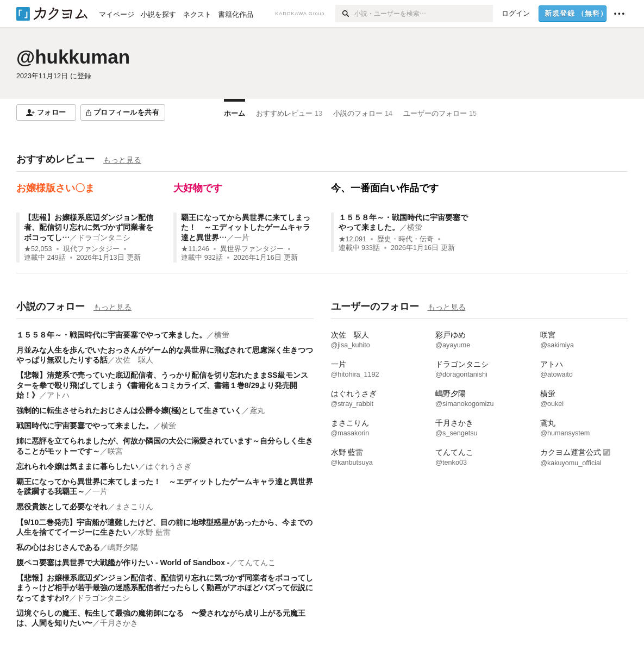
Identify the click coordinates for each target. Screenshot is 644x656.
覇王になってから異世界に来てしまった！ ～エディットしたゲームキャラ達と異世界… (246, 227)
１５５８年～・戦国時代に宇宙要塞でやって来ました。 (111, 335)
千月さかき (119, 623)
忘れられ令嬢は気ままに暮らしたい (77, 466)
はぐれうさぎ (168, 466)
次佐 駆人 (134, 360)
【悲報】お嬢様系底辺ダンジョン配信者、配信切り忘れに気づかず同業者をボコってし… (89, 227)
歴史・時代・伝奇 (405, 239)
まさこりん (134, 507)
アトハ (58, 395)
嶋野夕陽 (123, 547)
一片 (242, 238)
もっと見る (122, 160)
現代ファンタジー (91, 249)
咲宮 (115, 451)
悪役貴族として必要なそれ (62, 507)
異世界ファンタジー (252, 249)
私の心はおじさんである (58, 547)
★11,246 (195, 249)
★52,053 (38, 249)
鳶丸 (257, 410)
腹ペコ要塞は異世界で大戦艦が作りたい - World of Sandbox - (123, 563)
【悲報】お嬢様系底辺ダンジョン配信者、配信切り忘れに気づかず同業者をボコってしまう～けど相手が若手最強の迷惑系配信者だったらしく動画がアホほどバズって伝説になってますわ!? (165, 588)
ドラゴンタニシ (104, 238)
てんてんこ (257, 563)
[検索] (345, 14)
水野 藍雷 (154, 532)
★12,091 (353, 239)
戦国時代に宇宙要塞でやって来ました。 (85, 426)
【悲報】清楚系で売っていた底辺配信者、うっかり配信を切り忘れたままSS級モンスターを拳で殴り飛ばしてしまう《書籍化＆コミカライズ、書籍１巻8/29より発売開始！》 (162, 385)
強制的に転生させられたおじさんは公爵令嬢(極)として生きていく (129, 410)
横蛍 (415, 227)
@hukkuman (73, 57)
